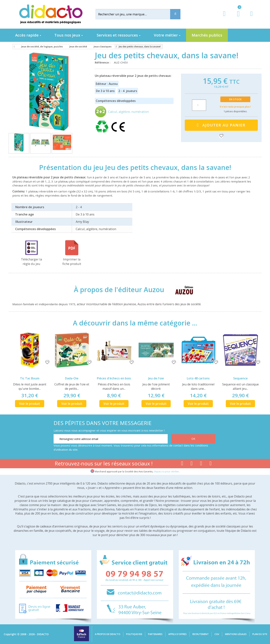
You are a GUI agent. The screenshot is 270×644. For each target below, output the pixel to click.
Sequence (240, 378)
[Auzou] (181, 289)
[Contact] (251, 17)
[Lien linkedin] (211, 464)
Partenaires (155, 634)
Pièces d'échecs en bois (114, 378)
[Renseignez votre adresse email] (111, 439)
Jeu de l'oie (156, 378)
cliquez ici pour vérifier (166, 472)
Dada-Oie (72, 378)
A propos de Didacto (108, 634)
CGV (217, 634)
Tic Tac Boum (30, 378)
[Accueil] (14, 47)
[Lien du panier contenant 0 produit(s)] (236, 17)
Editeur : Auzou (107, 84)
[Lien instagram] (201, 464)
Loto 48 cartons (198, 378)
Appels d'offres (177, 634)
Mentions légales (236, 634)
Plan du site (260, 634)
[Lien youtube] (192, 464)
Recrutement (201, 634)
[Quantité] (199, 105)
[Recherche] (175, 14)
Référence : (103, 62)
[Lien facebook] (182, 464)
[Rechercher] (136, 14)
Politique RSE (134, 634)
